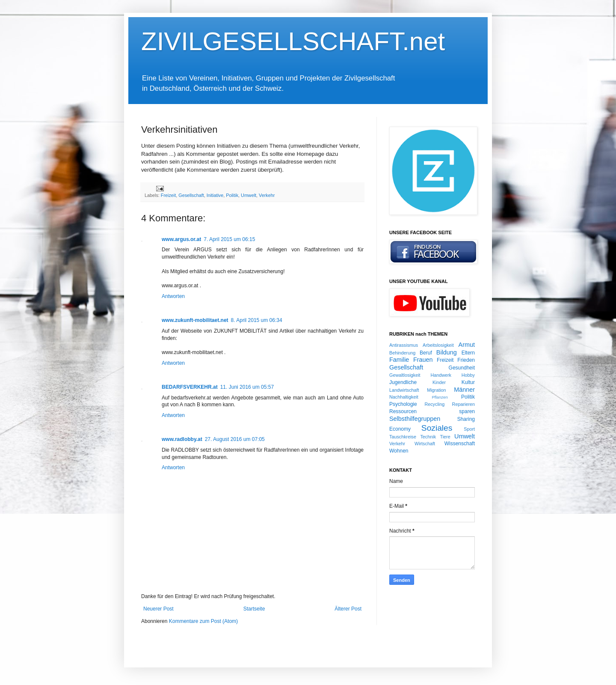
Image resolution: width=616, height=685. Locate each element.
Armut (467, 345)
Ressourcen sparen (432, 411)
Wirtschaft (425, 444)
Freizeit (168, 195)
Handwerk (441, 375)
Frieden (466, 360)
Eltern (468, 353)
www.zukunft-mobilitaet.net (195, 320)
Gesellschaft (191, 195)
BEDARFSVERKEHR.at (190, 387)
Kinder (439, 382)
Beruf (426, 353)
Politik (232, 195)
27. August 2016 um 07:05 (235, 439)
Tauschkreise (403, 437)
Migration (436, 390)
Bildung (447, 352)
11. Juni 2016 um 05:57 (247, 387)
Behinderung (402, 353)
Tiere (445, 437)
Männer (464, 390)
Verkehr (267, 195)
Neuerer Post (158, 609)
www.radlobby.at (182, 439)
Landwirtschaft (404, 390)
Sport (469, 429)
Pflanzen (440, 397)
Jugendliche (403, 382)
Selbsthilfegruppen (415, 419)
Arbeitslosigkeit (438, 345)
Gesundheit (462, 368)
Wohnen (399, 451)
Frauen (423, 360)
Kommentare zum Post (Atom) (203, 621)
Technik (428, 437)
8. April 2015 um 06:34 (257, 320)
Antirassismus (404, 345)
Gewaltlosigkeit (405, 375)
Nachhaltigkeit (404, 397)
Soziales (437, 428)
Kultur (468, 382)
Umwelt (249, 195)
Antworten (173, 296)
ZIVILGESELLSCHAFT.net (293, 41)
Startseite (254, 609)
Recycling (434, 404)
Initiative (215, 195)
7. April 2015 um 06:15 (229, 239)
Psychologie (403, 404)
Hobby (468, 375)
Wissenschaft (460, 444)
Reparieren (463, 404)
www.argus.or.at (181, 239)
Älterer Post (348, 609)
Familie (399, 360)
